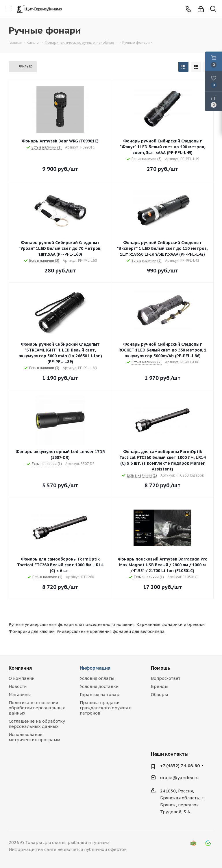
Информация (95, 668)
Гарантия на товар (100, 694)
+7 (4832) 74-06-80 (180, 766)
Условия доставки (99, 686)
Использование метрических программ (34, 737)
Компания (20, 668)
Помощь (161, 668)
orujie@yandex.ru (180, 778)
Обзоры (159, 694)
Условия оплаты (97, 678)
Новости (18, 686)
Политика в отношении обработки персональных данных (37, 708)
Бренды (160, 686)
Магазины (20, 694)
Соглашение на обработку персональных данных (37, 724)
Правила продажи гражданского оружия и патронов (106, 708)
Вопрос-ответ (166, 678)
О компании (22, 678)
